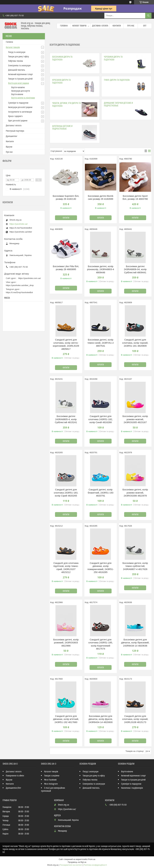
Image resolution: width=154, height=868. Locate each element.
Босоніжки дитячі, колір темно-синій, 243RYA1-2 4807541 (100, 343)
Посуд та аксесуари (17, 52)
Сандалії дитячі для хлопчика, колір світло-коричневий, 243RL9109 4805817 (66, 344)
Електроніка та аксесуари (19, 66)
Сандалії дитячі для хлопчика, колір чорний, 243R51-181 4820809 (135, 343)
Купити (66, 218)
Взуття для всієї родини (19, 83)
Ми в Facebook (50, 780)
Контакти (117, 26)
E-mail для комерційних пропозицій (53, 790)
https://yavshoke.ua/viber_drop (20, 285)
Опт (145, 26)
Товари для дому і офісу (19, 57)
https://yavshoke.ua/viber (21, 232)
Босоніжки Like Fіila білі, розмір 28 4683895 (66, 268)
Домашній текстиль (17, 70)
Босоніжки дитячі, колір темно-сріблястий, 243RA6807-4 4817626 (135, 566)
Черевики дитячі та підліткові (113, 58)
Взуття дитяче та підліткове (23, 98)
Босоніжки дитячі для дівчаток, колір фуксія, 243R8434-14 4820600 (101, 719)
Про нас (131, 26)
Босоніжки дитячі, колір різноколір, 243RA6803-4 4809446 (100, 269)
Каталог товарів (79, 26)
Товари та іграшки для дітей (20, 79)
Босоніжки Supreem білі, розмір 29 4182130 (66, 197)
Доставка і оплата (100, 26)
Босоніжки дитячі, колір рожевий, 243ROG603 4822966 (66, 643)
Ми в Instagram (51, 784)
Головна (64, 26)
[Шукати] (148, 16)
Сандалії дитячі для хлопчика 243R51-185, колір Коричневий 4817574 (100, 644)
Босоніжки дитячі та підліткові (62, 58)
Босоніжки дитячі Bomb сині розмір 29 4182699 (101, 197)
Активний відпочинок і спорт (21, 74)
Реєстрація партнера (15, 131)
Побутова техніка (16, 61)
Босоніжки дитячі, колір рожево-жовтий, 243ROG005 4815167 (135, 419)
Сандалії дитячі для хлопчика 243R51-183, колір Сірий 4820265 (66, 493)
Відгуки (9, 147)
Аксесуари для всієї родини (20, 107)
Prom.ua (92, 859)
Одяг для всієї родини (18, 121)
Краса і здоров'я (15, 116)
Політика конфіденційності (95, 865)
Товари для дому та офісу (94, 776)
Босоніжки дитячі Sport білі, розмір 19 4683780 (135, 197)
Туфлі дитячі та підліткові (117, 80)
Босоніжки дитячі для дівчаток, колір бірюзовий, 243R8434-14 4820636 (135, 643)
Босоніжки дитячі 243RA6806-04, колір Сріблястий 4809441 (135, 269)
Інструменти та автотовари (20, 112)
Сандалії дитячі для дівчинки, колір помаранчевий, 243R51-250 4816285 (101, 568)
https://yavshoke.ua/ (19, 224)
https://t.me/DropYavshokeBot (19, 292)
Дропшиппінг (12, 136)
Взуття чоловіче (18, 88)
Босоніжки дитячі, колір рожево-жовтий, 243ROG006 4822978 (135, 493)
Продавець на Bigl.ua (77, 862)
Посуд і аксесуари (91, 772)
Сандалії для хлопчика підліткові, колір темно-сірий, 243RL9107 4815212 (66, 568)
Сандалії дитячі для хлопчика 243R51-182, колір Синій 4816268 (100, 419)
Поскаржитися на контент (71, 865)
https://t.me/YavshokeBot (21, 228)
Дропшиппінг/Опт (13, 788)
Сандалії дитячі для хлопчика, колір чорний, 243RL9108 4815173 (135, 719)
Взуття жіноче (17, 94)
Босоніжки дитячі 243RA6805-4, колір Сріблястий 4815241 (66, 419)
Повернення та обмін (15, 776)
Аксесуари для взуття (21, 91)
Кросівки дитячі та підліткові (61, 81)
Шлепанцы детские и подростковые (62, 128)
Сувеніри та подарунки (18, 103)
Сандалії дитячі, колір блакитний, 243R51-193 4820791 (101, 493)
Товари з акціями (52, 776)
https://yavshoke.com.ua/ (30, 278)
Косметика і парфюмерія (132, 788)
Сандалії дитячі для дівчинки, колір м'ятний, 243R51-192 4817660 (66, 719)
